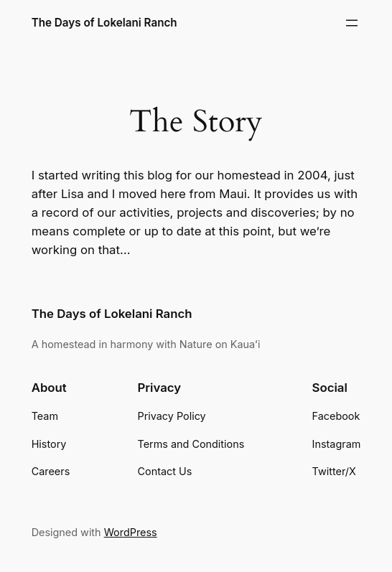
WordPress (131, 532)
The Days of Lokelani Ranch (104, 23)
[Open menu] (352, 23)
